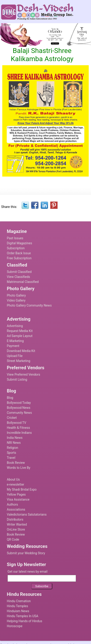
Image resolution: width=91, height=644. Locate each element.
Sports (11, 453)
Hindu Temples (17, 606)
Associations (16, 509)
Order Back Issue (19, 253)
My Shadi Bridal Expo (22, 489)
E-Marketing (15, 341)
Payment (13, 346)
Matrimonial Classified (23, 282)
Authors (12, 504)
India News (15, 438)
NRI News (14, 443)
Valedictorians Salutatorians (27, 514)
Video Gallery (16, 300)
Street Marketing (19, 361)
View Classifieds (18, 277)
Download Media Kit (21, 351)
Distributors (15, 519)
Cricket (12, 418)
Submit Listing (17, 379)
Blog (10, 398)
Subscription (16, 248)
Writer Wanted (17, 524)
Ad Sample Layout (20, 336)
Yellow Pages (16, 494)
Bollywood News (19, 408)
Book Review (16, 463)
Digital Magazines (19, 243)
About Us (13, 479)
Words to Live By (19, 468)
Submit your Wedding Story (26, 553)
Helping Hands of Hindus (24, 621)
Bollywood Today (19, 403)
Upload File (15, 356)
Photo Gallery (16, 295)
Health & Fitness (18, 428)
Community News (19, 413)
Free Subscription (19, 258)
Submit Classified (19, 272)
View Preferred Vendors (24, 374)
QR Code (13, 539)
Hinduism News (18, 611)
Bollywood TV (16, 423)
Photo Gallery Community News (29, 305)
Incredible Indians (19, 433)
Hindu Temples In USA (23, 616)
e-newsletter (15, 484)
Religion (13, 448)
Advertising (15, 326)
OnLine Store (16, 529)
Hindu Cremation (19, 601)
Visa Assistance (18, 499)
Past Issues (15, 238)
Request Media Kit (20, 331)
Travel (11, 458)
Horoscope (15, 626)
